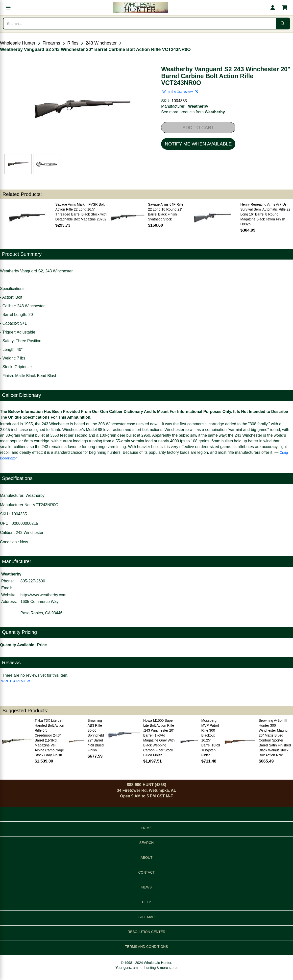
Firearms (51, 43)
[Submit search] (283, 24)
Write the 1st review (180, 92)
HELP (147, 902)
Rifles (73, 43)
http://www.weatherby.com (44, 595)
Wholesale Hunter (18, 43)
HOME (146, 828)
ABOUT (146, 858)
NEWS (146, 887)
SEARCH (146, 843)
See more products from (193, 112)
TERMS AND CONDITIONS (146, 947)
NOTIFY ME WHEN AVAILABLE (198, 144)
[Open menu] (8, 8)
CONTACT (147, 872)
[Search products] (140, 24)
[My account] (273, 8)
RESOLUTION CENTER (146, 932)
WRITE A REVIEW (16, 681)
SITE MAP (146, 917)
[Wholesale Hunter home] (141, 8)
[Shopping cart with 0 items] (285, 8)
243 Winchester (101, 43)
